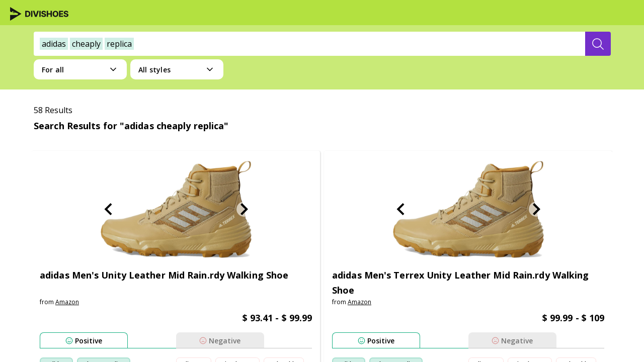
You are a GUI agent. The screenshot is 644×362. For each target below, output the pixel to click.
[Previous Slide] (108, 209)
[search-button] (598, 44)
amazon (67, 302)
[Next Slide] (244, 209)
